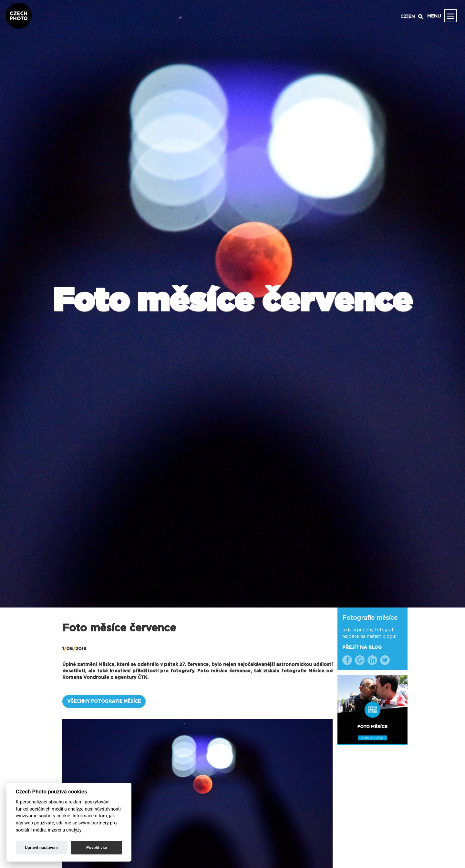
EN (412, 16)
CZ (404, 16)
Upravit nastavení (41, 848)
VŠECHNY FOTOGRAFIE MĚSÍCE (104, 701)
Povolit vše (97, 848)
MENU (434, 16)
